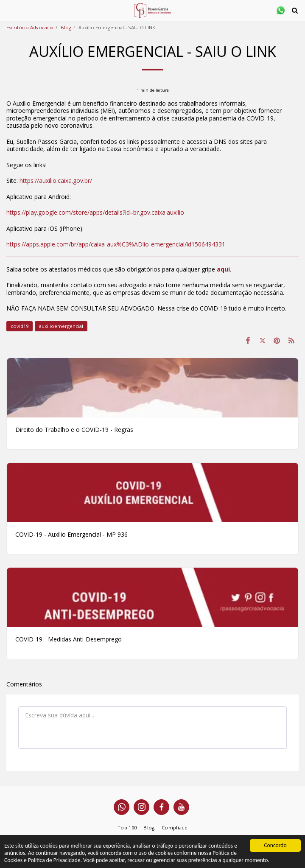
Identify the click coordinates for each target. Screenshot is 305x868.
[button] (9, 10)
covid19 (20, 326)
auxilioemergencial (61, 326)
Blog (66, 27)
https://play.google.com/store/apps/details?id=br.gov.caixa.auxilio (95, 212)
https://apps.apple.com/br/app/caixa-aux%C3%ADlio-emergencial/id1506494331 (116, 244)
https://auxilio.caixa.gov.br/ (56, 181)
